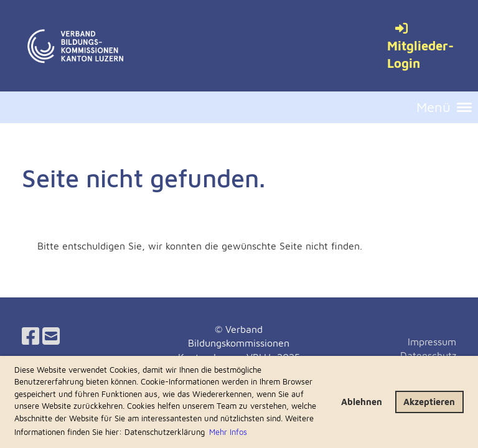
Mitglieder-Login (420, 46)
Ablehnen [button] (362, 402)
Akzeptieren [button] (429, 402)
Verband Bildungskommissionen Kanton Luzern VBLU (240, 45)
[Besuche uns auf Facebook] (30, 336)
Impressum (432, 342)
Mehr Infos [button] (228, 432)
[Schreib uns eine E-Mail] (51, 336)
